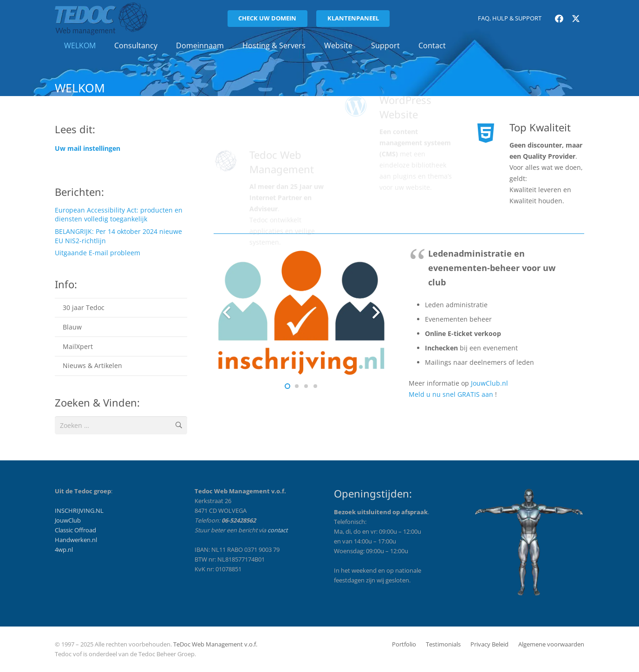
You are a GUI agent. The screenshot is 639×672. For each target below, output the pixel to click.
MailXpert (78, 346)
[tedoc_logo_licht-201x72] (101, 19)
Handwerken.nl (76, 540)
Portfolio (404, 644)
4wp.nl (64, 550)
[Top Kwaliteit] (492, 133)
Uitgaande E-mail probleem (98, 253)
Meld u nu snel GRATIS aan (451, 394)
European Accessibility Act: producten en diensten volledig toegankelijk (119, 215)
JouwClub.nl (489, 383)
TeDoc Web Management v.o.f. (215, 644)
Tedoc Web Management (282, 134)
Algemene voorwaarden (551, 644)
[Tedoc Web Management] (231, 133)
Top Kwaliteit (540, 127)
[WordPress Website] (362, 133)
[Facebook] (559, 19)
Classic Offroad (75, 530)
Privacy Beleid (489, 644)
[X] (576, 19)
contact (277, 530)
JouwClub (68, 520)
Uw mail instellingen (88, 148)
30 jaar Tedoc (84, 307)
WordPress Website (405, 134)
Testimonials (443, 644)
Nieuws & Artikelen (92, 365)
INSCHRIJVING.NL (79, 511)
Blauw (72, 327)
